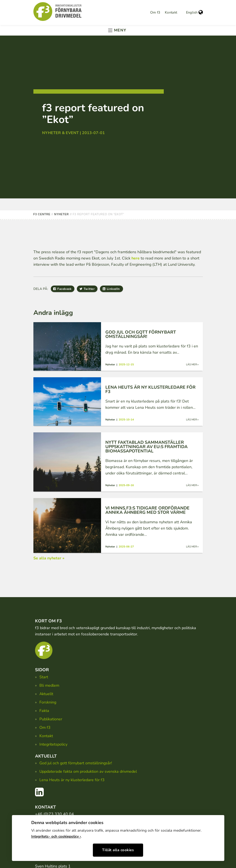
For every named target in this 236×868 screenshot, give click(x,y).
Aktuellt (46, 694)
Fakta (44, 711)
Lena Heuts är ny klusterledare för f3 (72, 780)
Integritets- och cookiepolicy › (56, 835)
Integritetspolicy (53, 744)
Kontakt (171, 12)
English (194, 12)
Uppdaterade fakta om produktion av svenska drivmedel (88, 771)
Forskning (48, 702)
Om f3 (155, 12)
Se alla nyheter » (49, 558)
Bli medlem (49, 685)
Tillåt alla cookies (118, 848)
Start (44, 677)
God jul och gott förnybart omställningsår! (76, 763)
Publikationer (51, 719)
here (136, 258)
